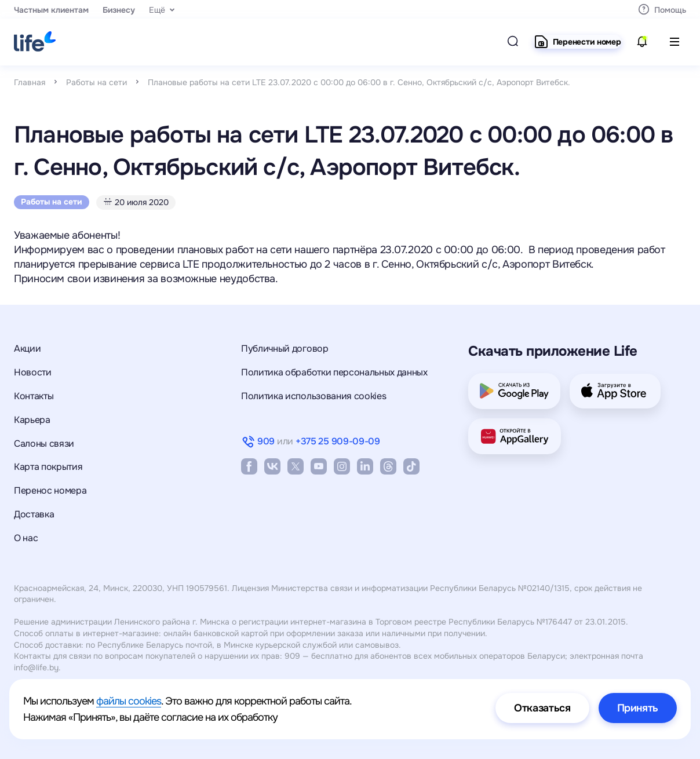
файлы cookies (129, 701)
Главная (30, 82)
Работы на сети (96, 82)
